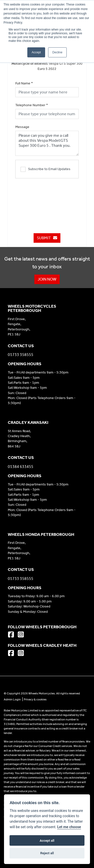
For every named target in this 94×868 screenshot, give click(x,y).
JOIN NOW (47, 279)
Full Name (24, 83)
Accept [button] (36, 52)
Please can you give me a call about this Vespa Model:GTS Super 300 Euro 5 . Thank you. (47, 143)
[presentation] (53, 203)
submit (47, 238)
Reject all (47, 853)
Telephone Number (32, 105)
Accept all (47, 841)
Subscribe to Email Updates (45, 169)
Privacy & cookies (35, 699)
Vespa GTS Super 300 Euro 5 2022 (47, 66)
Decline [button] (57, 52)
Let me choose (69, 827)
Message (22, 127)
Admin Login (12, 699)
